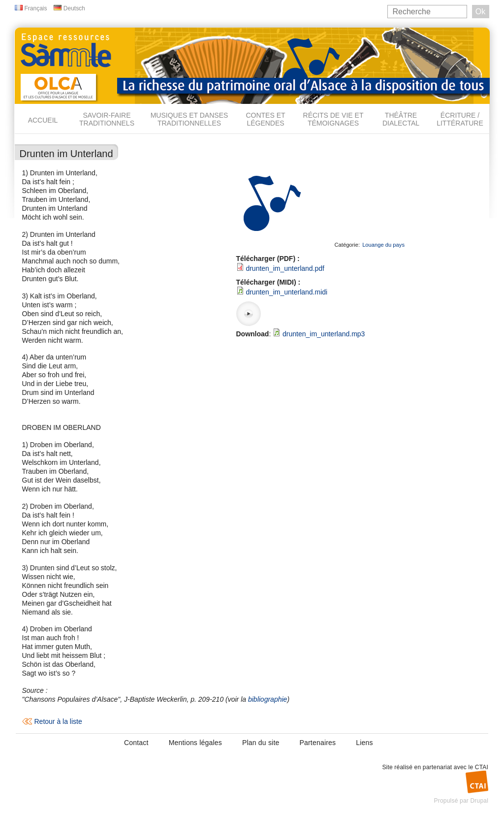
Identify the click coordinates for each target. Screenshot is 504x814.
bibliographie (268, 699)
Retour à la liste (58, 721)
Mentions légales (195, 743)
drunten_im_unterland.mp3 (324, 334)
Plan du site (261, 743)
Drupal (479, 801)
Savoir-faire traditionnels (107, 119)
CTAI (482, 767)
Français (36, 8)
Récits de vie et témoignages (333, 119)
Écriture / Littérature (460, 119)
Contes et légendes (265, 119)
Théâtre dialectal (401, 119)
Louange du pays (383, 245)
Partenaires (317, 743)
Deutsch (74, 8)
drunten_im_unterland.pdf (285, 268)
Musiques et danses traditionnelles (189, 119)
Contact (136, 743)
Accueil (43, 120)
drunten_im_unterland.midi (286, 292)
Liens (364, 743)
